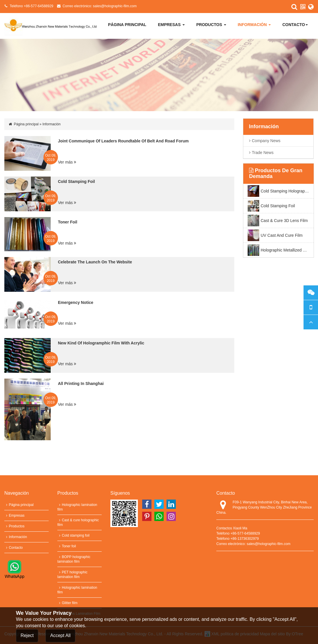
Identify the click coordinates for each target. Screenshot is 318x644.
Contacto (295, 25)
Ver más (67, 162)
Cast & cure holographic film (78, 522)
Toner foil (67, 546)
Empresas (171, 25)
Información (254, 25)
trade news (263, 153)
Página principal (127, 25)
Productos (211, 25)
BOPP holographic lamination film (74, 559)
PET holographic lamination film (72, 575)
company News (266, 141)
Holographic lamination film (77, 507)
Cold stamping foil (73, 535)
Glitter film (67, 603)
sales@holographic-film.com (115, 6)
